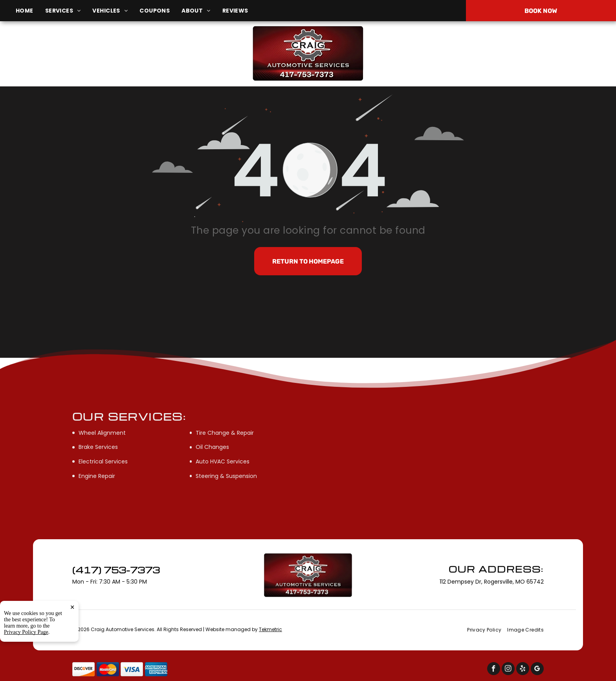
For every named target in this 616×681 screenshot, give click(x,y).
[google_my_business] (537, 670)
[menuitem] (30, 11)
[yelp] (523, 670)
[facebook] (494, 670)
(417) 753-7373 (515, 53)
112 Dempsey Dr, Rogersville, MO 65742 (106, 58)
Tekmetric (270, 629)
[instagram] (508, 670)
